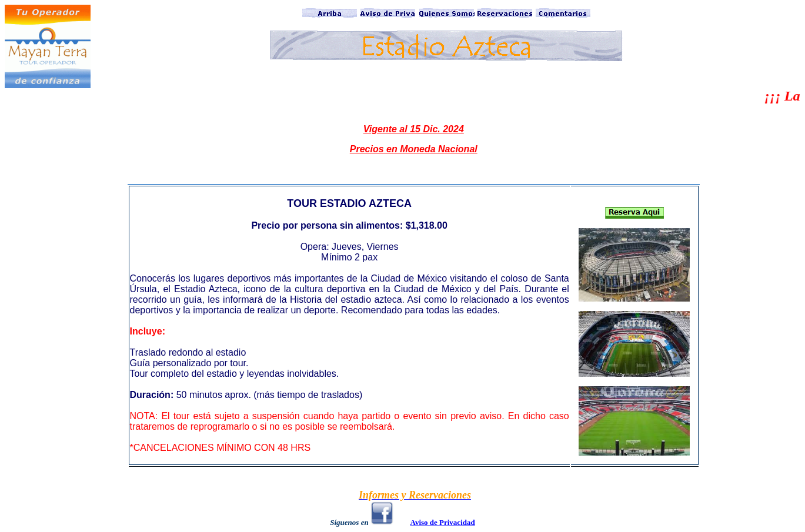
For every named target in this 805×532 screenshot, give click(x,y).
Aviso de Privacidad (442, 522)
